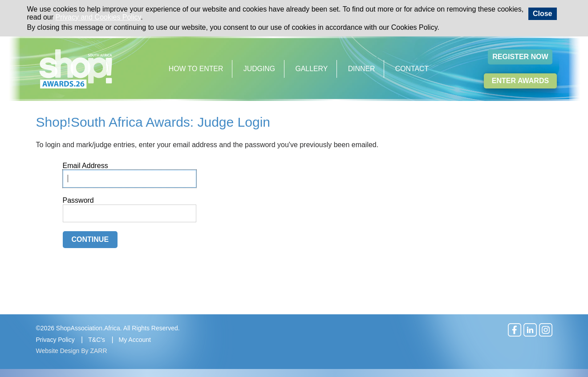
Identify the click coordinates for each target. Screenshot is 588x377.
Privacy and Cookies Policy (98, 17)
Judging (259, 69)
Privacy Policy (55, 340)
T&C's (97, 340)
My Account (135, 340)
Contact (412, 69)
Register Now (520, 57)
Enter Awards (520, 81)
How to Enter (196, 69)
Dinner (362, 69)
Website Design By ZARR (72, 351)
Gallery (312, 69)
